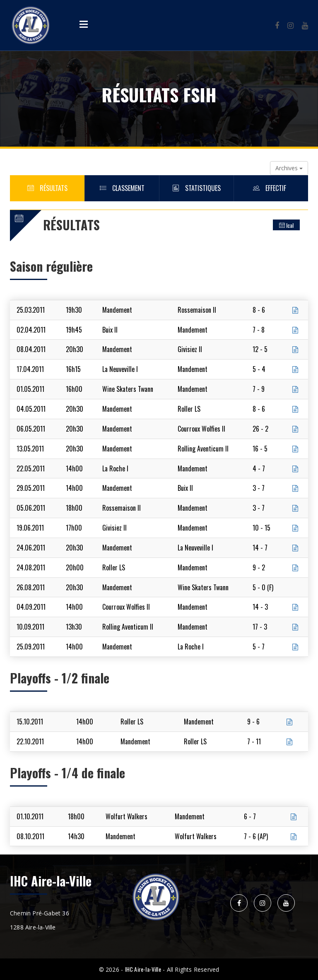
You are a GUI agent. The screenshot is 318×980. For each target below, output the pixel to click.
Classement (122, 188)
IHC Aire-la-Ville (143, 969)
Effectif (271, 188)
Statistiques (197, 188)
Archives (289, 168)
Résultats (47, 188)
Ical (286, 225)
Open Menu (84, 24)
